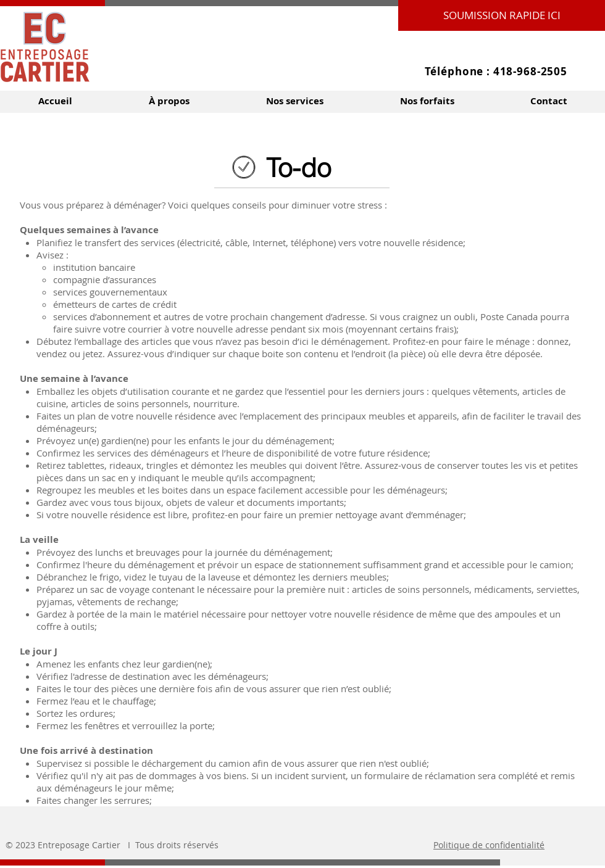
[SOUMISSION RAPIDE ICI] (502, 15)
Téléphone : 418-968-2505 (496, 71)
